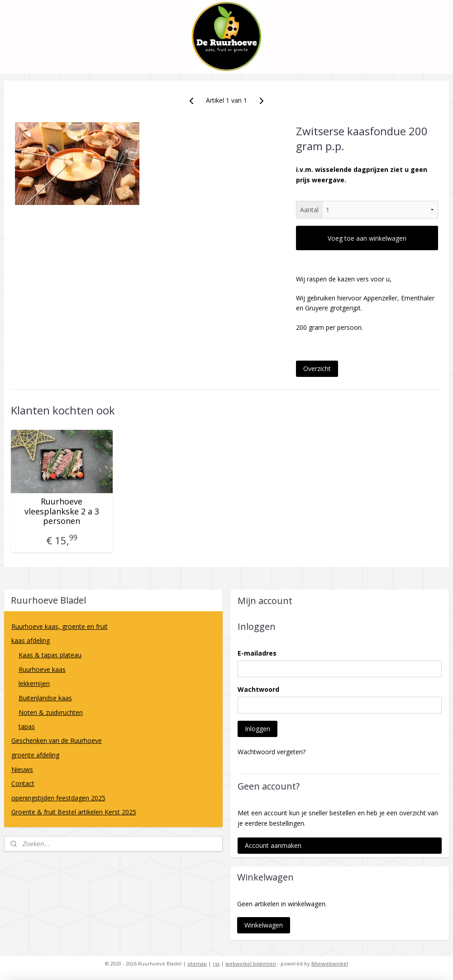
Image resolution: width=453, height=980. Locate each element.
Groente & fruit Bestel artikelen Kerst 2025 (74, 812)
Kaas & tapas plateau (117, 655)
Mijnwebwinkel (330, 963)
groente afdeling (113, 755)
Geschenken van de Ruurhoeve (57, 740)
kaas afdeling (113, 640)
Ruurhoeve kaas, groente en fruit (60, 626)
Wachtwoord (258, 689)
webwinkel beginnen (251, 963)
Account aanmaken (273, 845)
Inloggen (257, 729)
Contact (23, 783)
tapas (27, 726)
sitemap (197, 963)
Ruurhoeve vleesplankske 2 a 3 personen (62, 511)
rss (216, 963)
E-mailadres (257, 653)
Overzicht (317, 369)
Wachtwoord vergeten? (272, 752)
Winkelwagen (264, 925)
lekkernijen (34, 683)
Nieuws (22, 769)
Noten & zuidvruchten (51, 712)
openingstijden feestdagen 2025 (58, 798)
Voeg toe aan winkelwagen (367, 238)
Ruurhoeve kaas (42, 669)
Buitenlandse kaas (117, 698)
